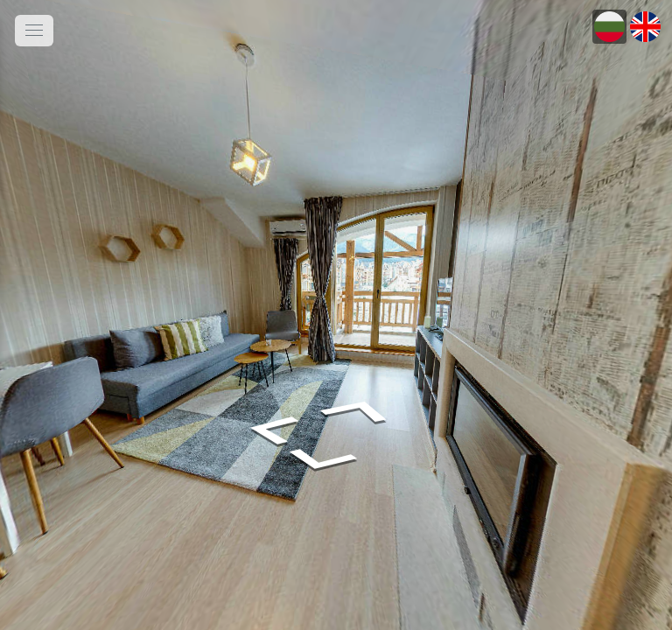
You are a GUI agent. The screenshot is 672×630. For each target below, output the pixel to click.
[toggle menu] (34, 31)
